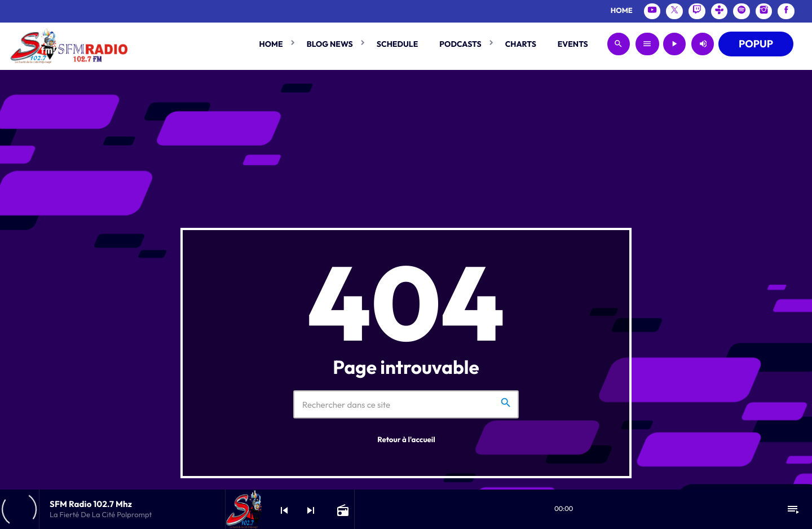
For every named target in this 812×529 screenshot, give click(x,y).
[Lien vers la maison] (69, 44)
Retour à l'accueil (406, 440)
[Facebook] (786, 11)
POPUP (756, 44)
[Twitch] (697, 11)
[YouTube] (652, 11)
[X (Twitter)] (674, 11)
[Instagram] (764, 11)
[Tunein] (720, 11)
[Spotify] (742, 11)
